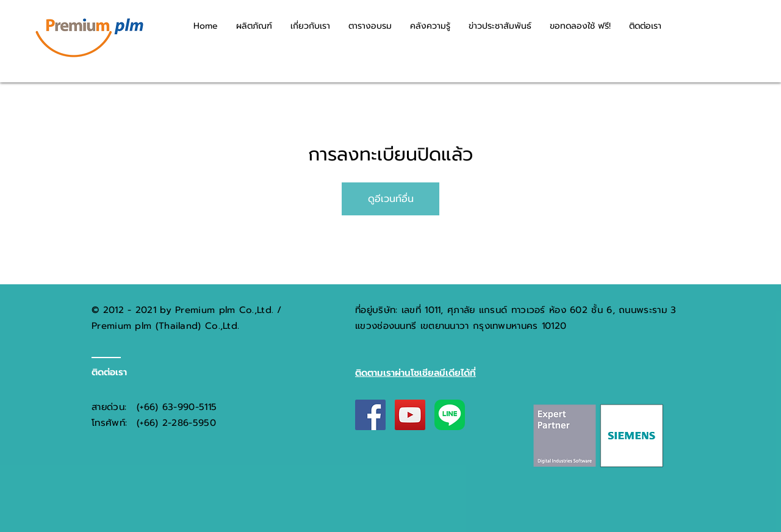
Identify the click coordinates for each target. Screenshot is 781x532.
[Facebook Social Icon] (370, 415)
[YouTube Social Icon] (410, 415)
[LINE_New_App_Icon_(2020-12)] (450, 415)
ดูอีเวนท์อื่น (391, 199)
